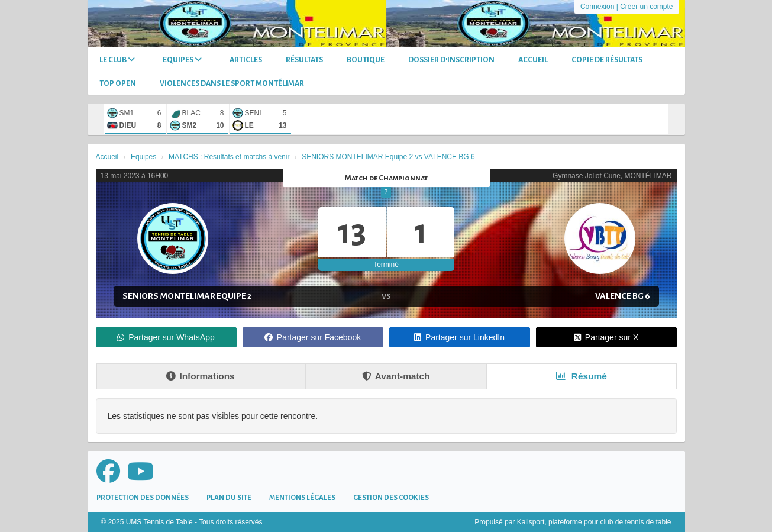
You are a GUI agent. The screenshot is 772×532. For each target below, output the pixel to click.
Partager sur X (606, 337)
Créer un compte (646, 7)
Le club (117, 59)
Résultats (304, 60)
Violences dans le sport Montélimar (232, 83)
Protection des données (143, 498)
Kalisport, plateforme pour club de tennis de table (594, 522)
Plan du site (229, 498)
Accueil (533, 60)
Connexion (597, 7)
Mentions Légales (302, 498)
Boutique (366, 60)
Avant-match (396, 376)
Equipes (182, 59)
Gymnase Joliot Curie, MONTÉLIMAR (612, 176)
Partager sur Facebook (313, 337)
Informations (200, 376)
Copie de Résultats (607, 60)
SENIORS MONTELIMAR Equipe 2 (187, 296)
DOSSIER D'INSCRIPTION (451, 60)
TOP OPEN (118, 83)
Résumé (582, 376)
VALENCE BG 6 (623, 296)
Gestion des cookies (391, 498)
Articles (246, 60)
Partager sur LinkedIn (459, 337)
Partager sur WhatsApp (166, 337)
